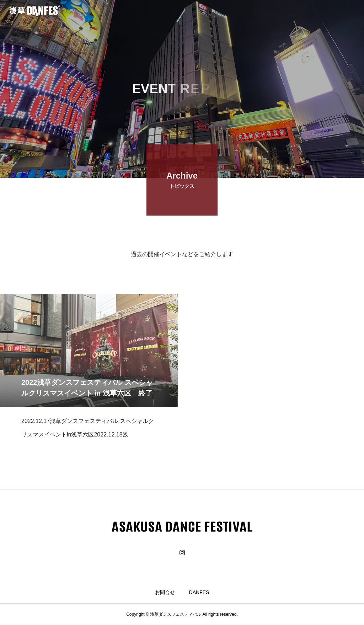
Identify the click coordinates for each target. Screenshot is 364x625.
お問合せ (165, 592)
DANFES (199, 592)
